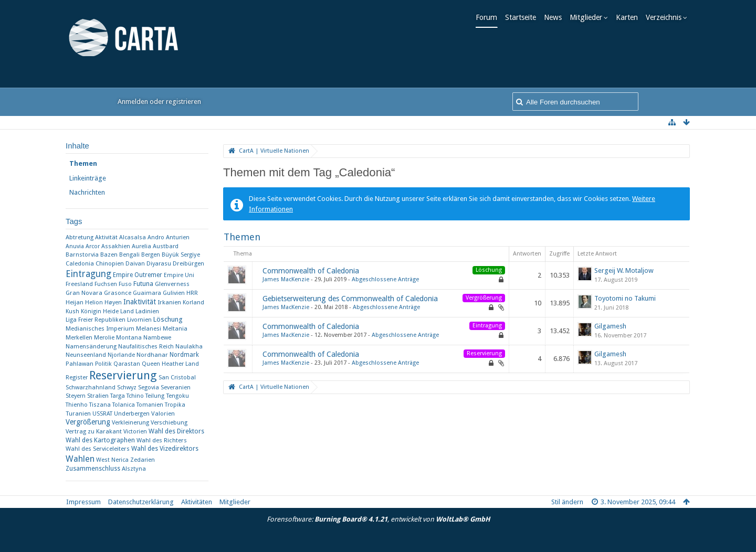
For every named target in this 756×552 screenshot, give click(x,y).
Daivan (135, 264)
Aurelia (141, 246)
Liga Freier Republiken (96, 320)
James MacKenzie (286, 279)
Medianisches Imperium (100, 328)
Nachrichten (87, 192)
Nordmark (184, 355)
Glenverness (172, 284)
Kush (72, 311)
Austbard (166, 246)
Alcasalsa (133, 237)
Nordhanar (152, 355)
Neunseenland (86, 355)
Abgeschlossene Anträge (385, 279)
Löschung (168, 319)
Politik (103, 364)
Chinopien (110, 263)
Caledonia (80, 264)
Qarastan (127, 364)
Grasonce (118, 293)
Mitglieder (589, 17)
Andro (156, 237)
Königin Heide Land (107, 311)
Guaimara (147, 293)
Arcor (93, 246)
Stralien (98, 396)
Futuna (143, 284)
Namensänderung (91, 346)
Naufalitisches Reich (146, 347)
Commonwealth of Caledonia (311, 271)
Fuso (125, 284)
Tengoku (177, 396)
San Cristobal (177, 378)
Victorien (135, 432)
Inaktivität (140, 302)
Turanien (78, 413)
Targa (118, 396)
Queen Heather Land (170, 364)
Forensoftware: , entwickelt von (378, 519)
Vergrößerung (88, 422)
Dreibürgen (188, 263)
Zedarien (143, 460)
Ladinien (147, 311)
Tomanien (150, 405)
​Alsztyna (134, 469)
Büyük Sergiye (181, 254)
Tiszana (100, 405)
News (556, 17)
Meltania (175, 328)
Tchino (135, 396)
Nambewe (157, 337)
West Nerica (112, 460)
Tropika (175, 405)
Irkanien (169, 302)
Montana (129, 338)
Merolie (104, 337)
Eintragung (88, 274)
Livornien (139, 320)
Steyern (76, 396)
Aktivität (106, 237)
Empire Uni (179, 275)
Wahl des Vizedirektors (165, 448)
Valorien (163, 413)
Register (77, 378)
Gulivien (174, 293)
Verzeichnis (667, 17)
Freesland (79, 284)
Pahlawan (80, 364)
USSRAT (102, 414)
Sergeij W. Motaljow (624, 270)
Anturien (178, 237)
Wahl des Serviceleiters (98, 449)
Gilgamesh (610, 326)
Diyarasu (159, 264)
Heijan (75, 302)
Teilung (155, 396)
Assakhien (116, 246)
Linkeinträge (88, 178)
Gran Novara (84, 293)
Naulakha (189, 346)
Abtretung (80, 237)
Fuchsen (106, 284)
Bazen (109, 254)
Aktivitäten (197, 502)
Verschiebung (169, 422)
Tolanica (124, 405)
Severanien (176, 388)
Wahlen (80, 459)
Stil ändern (567, 502)
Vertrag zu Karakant (94, 431)
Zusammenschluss (93, 469)
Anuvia (75, 246)
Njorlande (121, 355)
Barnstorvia (82, 254)
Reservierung (123, 375)
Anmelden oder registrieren (159, 102)
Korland (193, 302)
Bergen (151, 255)
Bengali (129, 255)
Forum (490, 17)
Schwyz (127, 388)
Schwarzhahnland (91, 388)
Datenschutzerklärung (141, 502)
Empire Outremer (138, 275)
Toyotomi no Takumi (625, 298)
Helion (94, 302)
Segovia (149, 388)
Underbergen (132, 414)
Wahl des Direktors (176, 431)
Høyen (113, 302)
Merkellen (79, 337)
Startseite (524, 17)
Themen (83, 163)
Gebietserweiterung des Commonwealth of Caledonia (350, 299)
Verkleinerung (130, 422)
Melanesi (149, 329)
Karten (630, 17)
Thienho (77, 405)
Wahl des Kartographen (100, 440)
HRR (192, 293)
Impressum (83, 502)
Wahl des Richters (162, 440)
